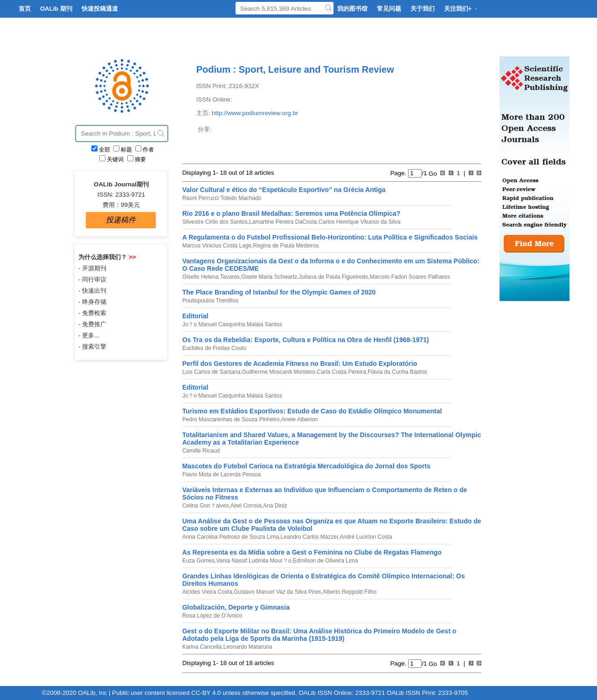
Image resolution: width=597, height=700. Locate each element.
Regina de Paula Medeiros (286, 246)
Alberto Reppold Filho (350, 592)
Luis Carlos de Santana (212, 372)
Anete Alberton (300, 419)
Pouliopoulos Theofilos (211, 301)
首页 (25, 9)
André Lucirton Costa (366, 537)
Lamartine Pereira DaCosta (283, 222)
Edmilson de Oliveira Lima (325, 561)
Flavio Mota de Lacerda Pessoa (222, 474)
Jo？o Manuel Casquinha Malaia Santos (232, 324)
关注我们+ (461, 9)
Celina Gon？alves (206, 506)
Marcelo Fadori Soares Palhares (410, 277)
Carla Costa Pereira (341, 372)
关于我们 (423, 9)
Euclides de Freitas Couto (214, 348)
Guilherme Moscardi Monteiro (279, 372)
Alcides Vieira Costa (207, 592)
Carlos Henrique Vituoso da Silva (360, 222)
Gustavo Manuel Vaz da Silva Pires (277, 592)
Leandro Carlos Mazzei (309, 537)
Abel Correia (246, 506)
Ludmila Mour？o (270, 561)
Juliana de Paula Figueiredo (334, 277)
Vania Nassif (231, 561)
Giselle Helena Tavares (211, 277)
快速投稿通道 (100, 9)
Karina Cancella (202, 647)
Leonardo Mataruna (248, 647)
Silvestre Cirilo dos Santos (215, 222)
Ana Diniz (275, 506)
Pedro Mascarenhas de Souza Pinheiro (231, 419)
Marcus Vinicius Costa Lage (217, 246)
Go (432, 173)
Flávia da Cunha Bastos (397, 372)
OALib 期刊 (56, 9)
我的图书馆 (352, 9)
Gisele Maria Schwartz (269, 277)
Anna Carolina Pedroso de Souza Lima (231, 537)
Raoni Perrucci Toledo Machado (222, 198)
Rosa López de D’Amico (212, 616)
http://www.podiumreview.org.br (255, 113)
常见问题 (389, 9)
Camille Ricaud (201, 451)
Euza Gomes (198, 561)
